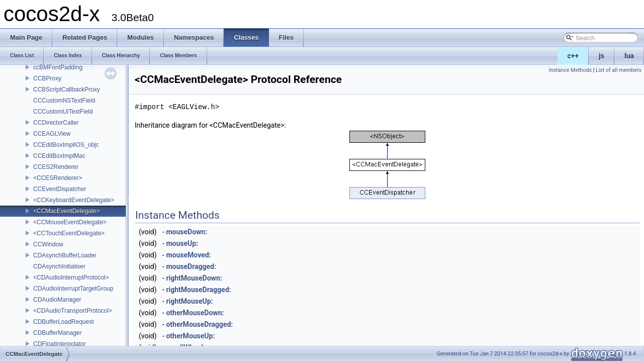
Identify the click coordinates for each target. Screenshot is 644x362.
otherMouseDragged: (199, 324)
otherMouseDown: (195, 313)
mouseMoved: (188, 255)
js (602, 56)
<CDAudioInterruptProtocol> (71, 278)
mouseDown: (187, 232)
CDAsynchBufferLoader (65, 255)
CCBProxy (47, 78)
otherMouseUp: (190, 336)
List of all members (619, 70)
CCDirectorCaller (56, 123)
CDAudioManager (57, 300)
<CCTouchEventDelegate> (69, 233)
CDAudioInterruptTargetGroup (73, 289)
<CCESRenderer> (58, 178)
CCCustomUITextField (63, 112)
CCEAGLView (52, 134)
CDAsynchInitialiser (59, 266)
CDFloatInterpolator (60, 344)
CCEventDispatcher (60, 189)
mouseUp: (182, 243)
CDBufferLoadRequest (64, 322)
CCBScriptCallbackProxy (67, 89)
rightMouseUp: (189, 301)
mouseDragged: (191, 266)
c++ (573, 56)
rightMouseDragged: (198, 290)
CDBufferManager (58, 333)
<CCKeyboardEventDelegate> (74, 200)
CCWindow (48, 244)
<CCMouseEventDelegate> (70, 222)
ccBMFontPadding (58, 67)
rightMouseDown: (194, 278)
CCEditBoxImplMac (59, 156)
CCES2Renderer (56, 167)
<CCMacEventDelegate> (67, 211)
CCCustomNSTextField (64, 101)
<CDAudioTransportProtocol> (73, 311)
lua (629, 56)
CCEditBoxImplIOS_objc (66, 145)
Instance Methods (570, 70)
